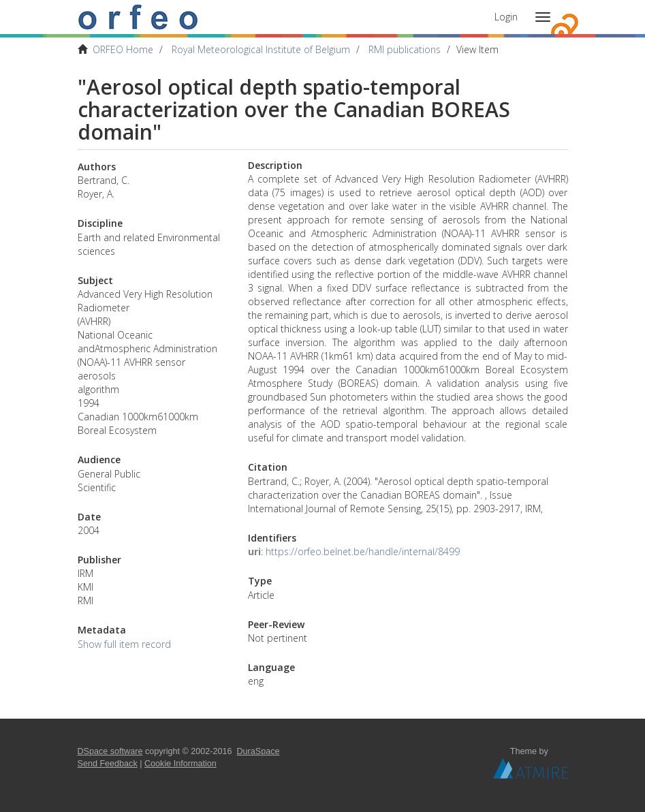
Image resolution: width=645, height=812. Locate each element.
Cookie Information (180, 764)
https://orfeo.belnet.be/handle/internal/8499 (363, 551)
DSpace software (110, 751)
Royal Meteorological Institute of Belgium (261, 49)
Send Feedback (108, 764)
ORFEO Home (123, 49)
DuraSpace (258, 751)
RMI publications (405, 49)
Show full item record (124, 644)
